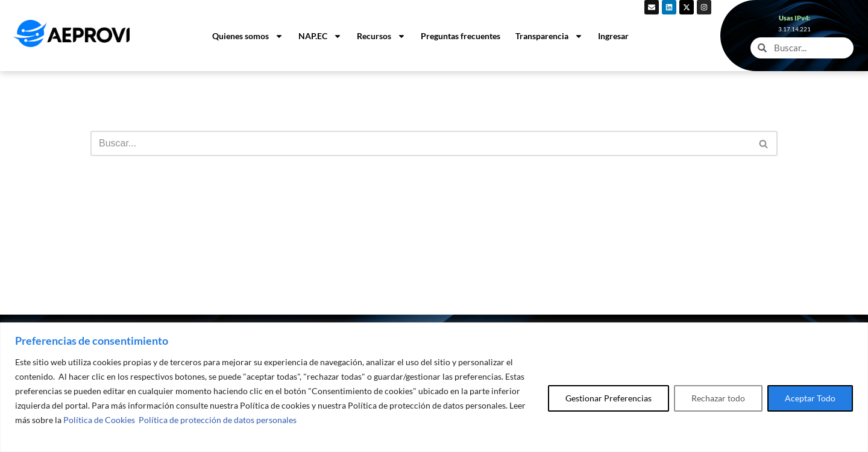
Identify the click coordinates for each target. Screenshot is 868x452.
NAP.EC (320, 36)
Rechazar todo (718, 398)
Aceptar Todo (810, 398)
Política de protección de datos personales (218, 420)
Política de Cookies (99, 420)
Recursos (381, 36)
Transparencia (549, 36)
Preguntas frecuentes (461, 36)
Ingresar (613, 36)
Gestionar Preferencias (609, 398)
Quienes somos (248, 36)
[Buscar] (420, 143)
